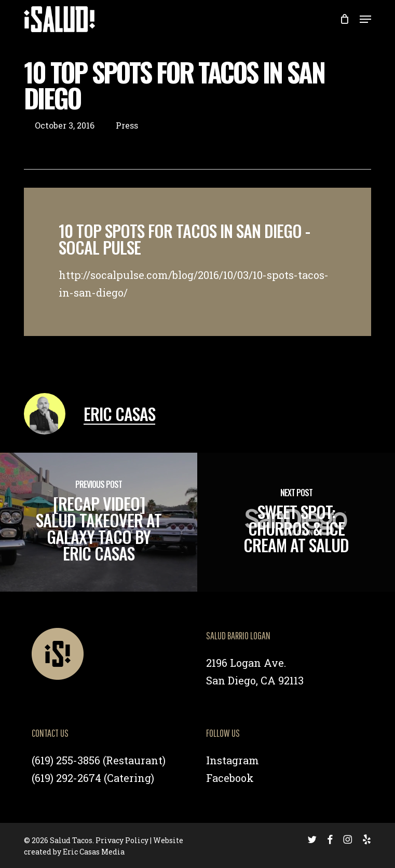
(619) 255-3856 (66, 760)
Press (127, 125)
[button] (365, 19)
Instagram (233, 760)
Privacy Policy (122, 840)
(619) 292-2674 (66, 778)
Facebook (230, 778)
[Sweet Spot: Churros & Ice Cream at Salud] (296, 522)
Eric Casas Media (94, 852)
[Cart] (344, 19)
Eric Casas (119, 414)
